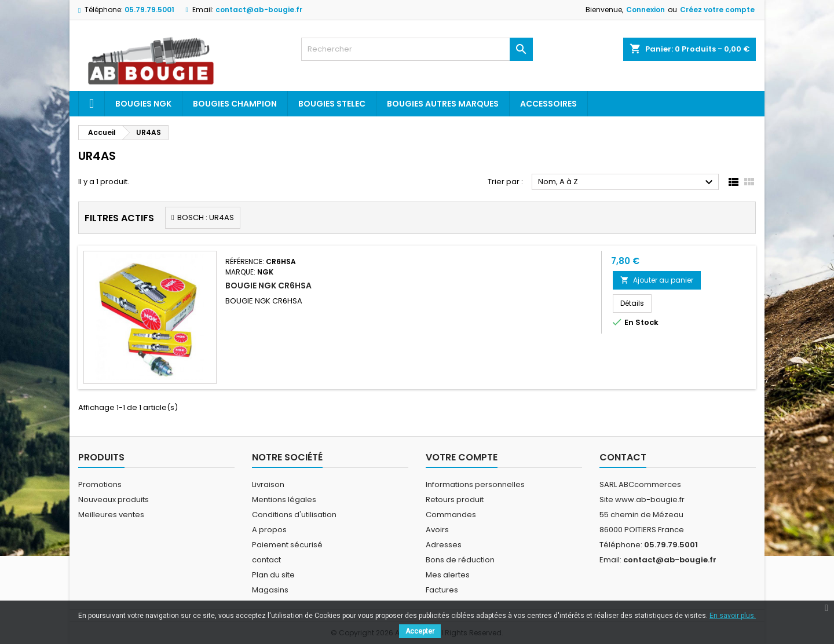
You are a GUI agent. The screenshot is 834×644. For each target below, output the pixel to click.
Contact (623, 457)
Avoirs (437, 530)
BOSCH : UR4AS (206, 217)
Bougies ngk (143, 104)
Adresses (444, 545)
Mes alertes (448, 575)
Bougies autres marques (443, 104)
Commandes (451, 515)
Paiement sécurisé (287, 545)
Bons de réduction (460, 560)
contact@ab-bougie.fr (259, 10)
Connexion (645, 10)
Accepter (420, 631)
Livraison (268, 484)
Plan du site (273, 575)
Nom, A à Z (627, 182)
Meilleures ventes (111, 515)
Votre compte (462, 457)
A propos (269, 530)
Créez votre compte (717, 10)
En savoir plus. (733, 616)
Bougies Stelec (332, 104)
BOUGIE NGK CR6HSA (268, 286)
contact (266, 560)
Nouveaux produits (114, 500)
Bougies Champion (235, 104)
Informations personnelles (475, 484)
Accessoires (548, 104)
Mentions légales (284, 500)
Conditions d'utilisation (294, 515)
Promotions (100, 484)
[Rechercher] (417, 49)
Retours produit (455, 500)
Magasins (270, 590)
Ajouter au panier (657, 280)
